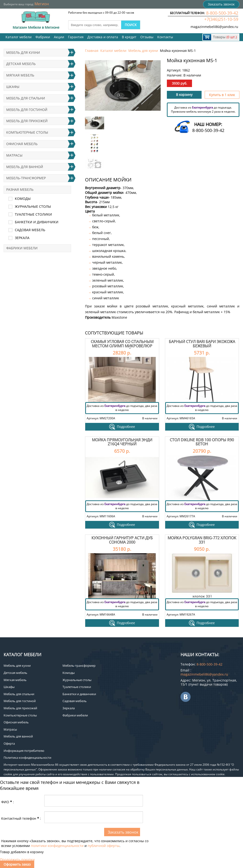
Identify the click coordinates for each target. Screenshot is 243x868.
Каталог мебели (19, 37)
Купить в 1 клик (222, 95)
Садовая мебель (30, 230)
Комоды (23, 199)
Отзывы (147, 37)
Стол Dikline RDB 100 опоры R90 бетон (202, 442)
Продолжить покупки (17, 860)
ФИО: (8, 802)
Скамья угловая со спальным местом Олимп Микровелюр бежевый (122, 346)
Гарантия (76, 37)
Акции (59, 37)
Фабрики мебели (22, 248)
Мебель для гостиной (27, 110)
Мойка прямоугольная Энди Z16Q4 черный (122, 442)
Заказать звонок (221, 4)
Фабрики (43, 37)
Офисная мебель (22, 144)
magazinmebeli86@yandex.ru (214, 27)
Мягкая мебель (20, 75)
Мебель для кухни (143, 51)
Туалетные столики (33, 214)
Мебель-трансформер (26, 178)
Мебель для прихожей (27, 121)
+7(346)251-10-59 (221, 19)
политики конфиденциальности (57, 846)
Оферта (9, 743)
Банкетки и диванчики (37, 222)
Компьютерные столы (27, 132)
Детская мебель (21, 64)
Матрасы (14, 155)
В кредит (129, 37)
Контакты (165, 37)
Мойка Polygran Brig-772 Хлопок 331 (202, 540)
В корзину (184, 95)
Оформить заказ (17, 864)
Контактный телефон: (21, 818)
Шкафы (13, 87)
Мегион (42, 4)
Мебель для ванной (25, 167)
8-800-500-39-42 (222, 13)
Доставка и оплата (103, 37)
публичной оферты (104, 846)
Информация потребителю (24, 751)
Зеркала (22, 238)
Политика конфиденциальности (27, 758)
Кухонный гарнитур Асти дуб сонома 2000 (122, 540)
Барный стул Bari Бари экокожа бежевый (202, 344)
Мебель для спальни (26, 98)
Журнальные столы (33, 206)
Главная (92, 51)
